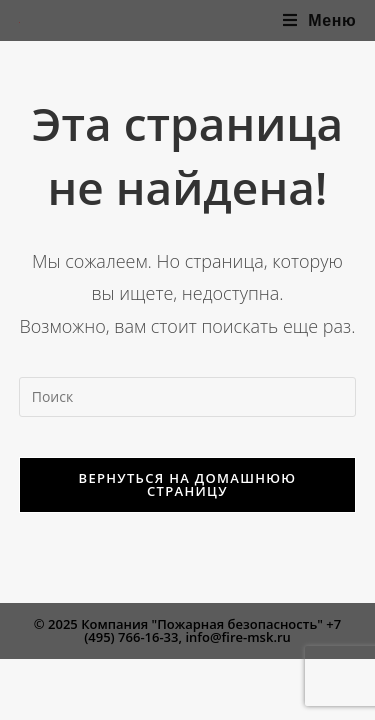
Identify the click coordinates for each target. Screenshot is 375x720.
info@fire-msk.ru (237, 637)
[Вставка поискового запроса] (188, 397)
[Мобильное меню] (320, 20)
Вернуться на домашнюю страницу (188, 484)
